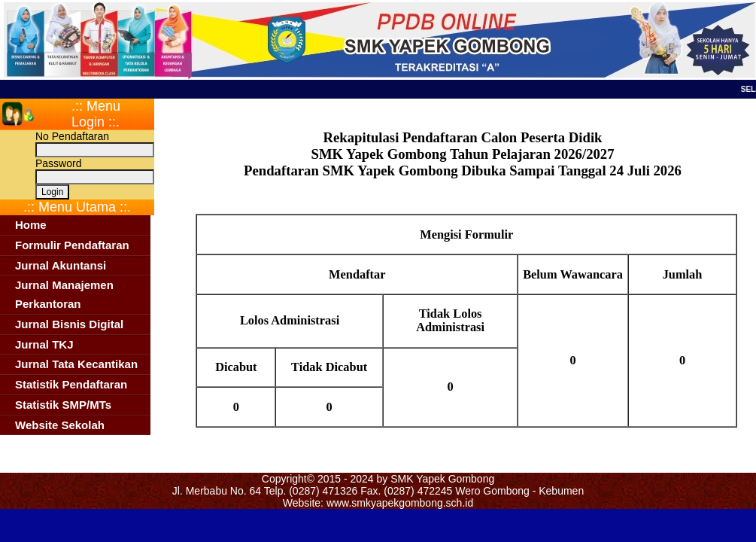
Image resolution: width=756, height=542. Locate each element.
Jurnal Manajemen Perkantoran (64, 294)
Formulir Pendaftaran (72, 245)
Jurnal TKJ (44, 344)
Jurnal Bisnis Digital (69, 324)
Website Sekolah (60, 425)
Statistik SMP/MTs (63, 405)
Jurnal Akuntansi (61, 265)
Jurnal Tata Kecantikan (76, 364)
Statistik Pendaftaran (71, 384)
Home (31, 225)
